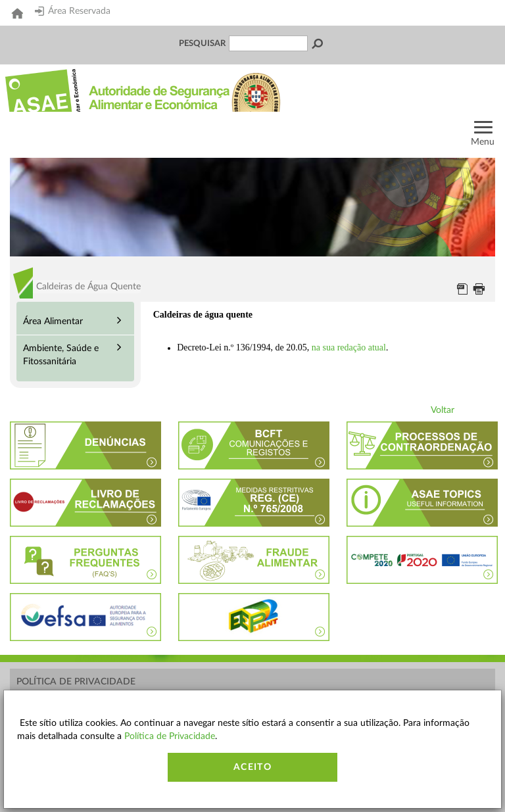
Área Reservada (73, 11)
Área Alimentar (53, 322)
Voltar (443, 410)
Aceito (252, 767)
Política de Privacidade (76, 682)
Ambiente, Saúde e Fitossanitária (61, 355)
